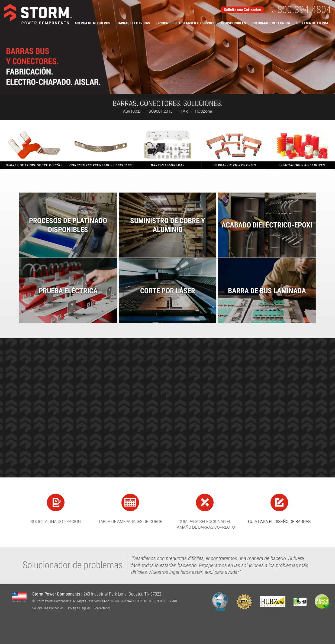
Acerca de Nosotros (92, 23)
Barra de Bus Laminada (267, 291)
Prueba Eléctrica (68, 291)
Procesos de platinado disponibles (68, 225)
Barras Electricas (133, 23)
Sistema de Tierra (312, 23)
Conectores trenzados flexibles (101, 165)
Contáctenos (102, 608)
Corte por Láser (168, 291)
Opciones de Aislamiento (178, 23)
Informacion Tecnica (271, 23)
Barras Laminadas (168, 165)
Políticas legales (79, 608)
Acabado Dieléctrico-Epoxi (267, 225)
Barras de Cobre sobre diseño (33, 165)
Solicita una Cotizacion (242, 10)
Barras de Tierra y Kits (235, 165)
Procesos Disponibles (226, 23)
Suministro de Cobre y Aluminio (168, 225)
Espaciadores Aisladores (301, 165)
